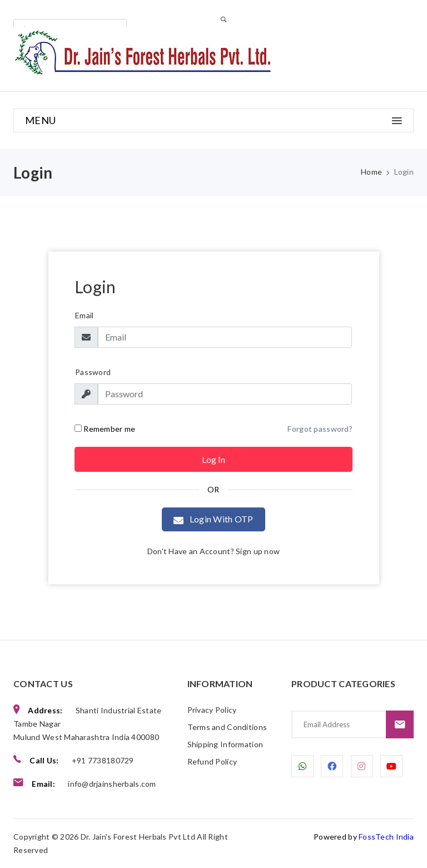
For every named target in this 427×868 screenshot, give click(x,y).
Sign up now (258, 551)
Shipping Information (225, 744)
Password (93, 372)
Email (84, 315)
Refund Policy (212, 761)
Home (371, 172)
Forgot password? (320, 429)
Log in (213, 459)
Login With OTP (213, 519)
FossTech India (386, 837)
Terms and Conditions (227, 727)
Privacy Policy (212, 710)
